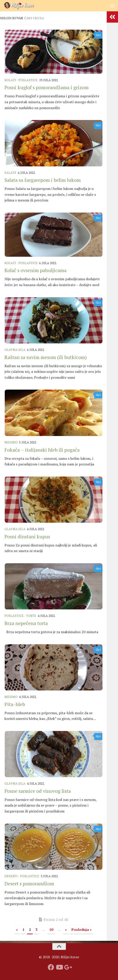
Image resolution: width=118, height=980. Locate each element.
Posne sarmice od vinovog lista (38, 791)
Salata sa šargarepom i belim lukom (43, 180)
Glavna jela (15, 350)
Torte (31, 616)
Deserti (11, 876)
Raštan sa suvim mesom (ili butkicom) (46, 357)
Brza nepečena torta (26, 623)
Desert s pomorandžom (29, 883)
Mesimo (11, 442)
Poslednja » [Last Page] (81, 930)
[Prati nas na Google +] (67, 967)
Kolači (10, 80)
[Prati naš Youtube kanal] (59, 967)
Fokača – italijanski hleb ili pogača (42, 450)
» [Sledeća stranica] (66, 930)
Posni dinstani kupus (27, 536)
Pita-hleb (15, 704)
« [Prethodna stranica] (17, 930)
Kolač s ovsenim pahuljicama (36, 270)
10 (51, 930)
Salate (10, 173)
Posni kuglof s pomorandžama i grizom (47, 87)
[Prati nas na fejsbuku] (51, 967)
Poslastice (28, 80)
